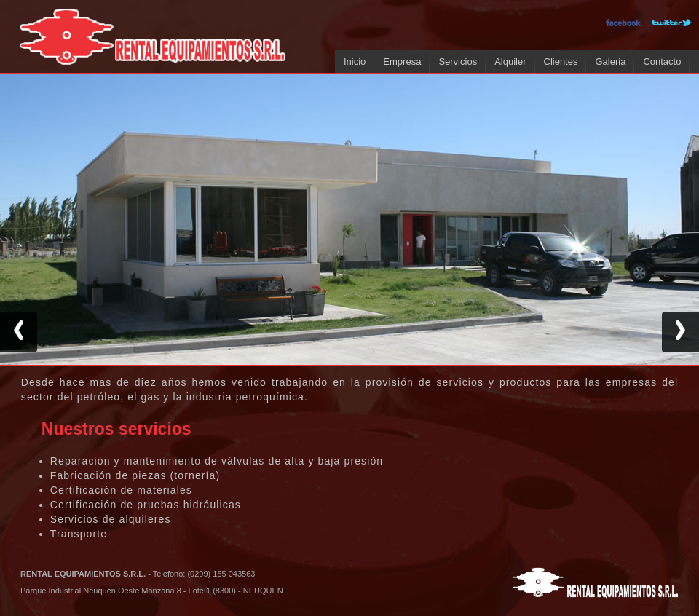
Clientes (561, 62)
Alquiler (510, 62)
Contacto (662, 62)
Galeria (610, 62)
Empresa (402, 62)
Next (680, 332)
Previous (19, 332)
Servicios (458, 62)
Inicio (355, 62)
